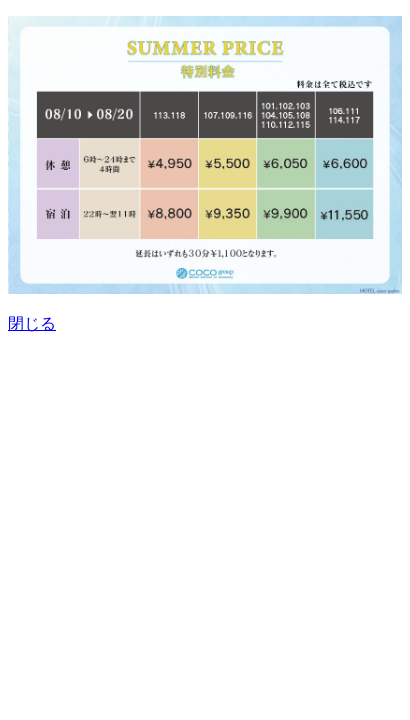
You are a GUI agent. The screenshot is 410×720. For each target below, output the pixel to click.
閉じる (32, 323)
